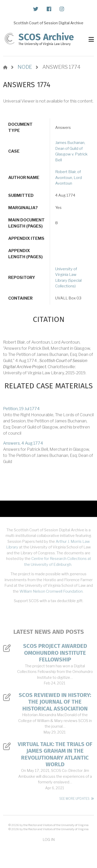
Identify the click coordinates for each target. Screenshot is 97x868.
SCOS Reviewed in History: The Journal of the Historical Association (55, 702)
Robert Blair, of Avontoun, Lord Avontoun (69, 178)
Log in (49, 839)
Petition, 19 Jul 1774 (21, 409)
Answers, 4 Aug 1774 (23, 443)
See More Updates (74, 799)
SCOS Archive (46, 37)
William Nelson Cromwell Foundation (51, 591)
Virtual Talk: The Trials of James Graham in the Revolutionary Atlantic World (55, 754)
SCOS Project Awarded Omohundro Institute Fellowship (55, 653)
